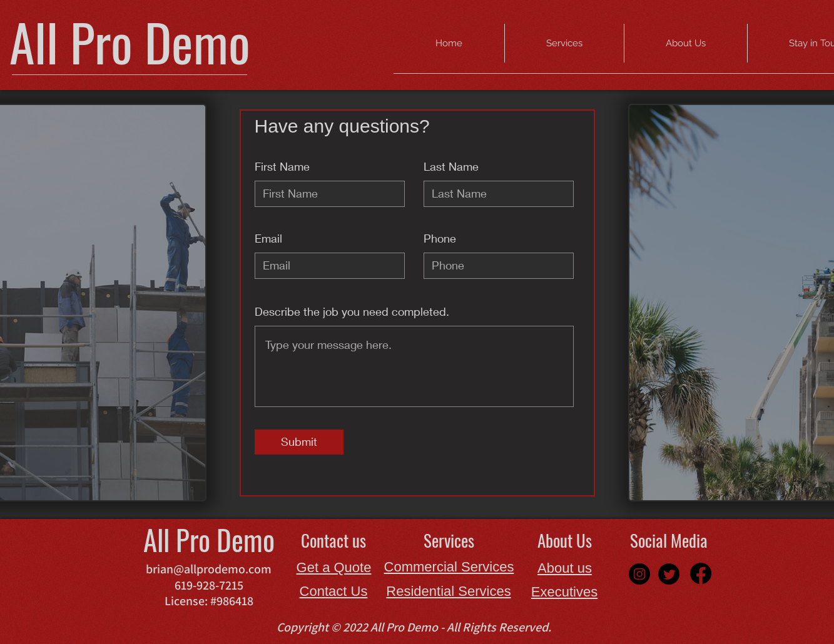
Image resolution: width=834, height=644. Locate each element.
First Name (282, 166)
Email (268, 238)
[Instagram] (639, 574)
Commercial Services (449, 567)
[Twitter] (669, 574)
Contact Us (334, 591)
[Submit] (299, 442)
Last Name (451, 166)
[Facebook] (701, 573)
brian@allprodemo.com (209, 569)
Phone (440, 238)
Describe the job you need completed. (352, 311)
